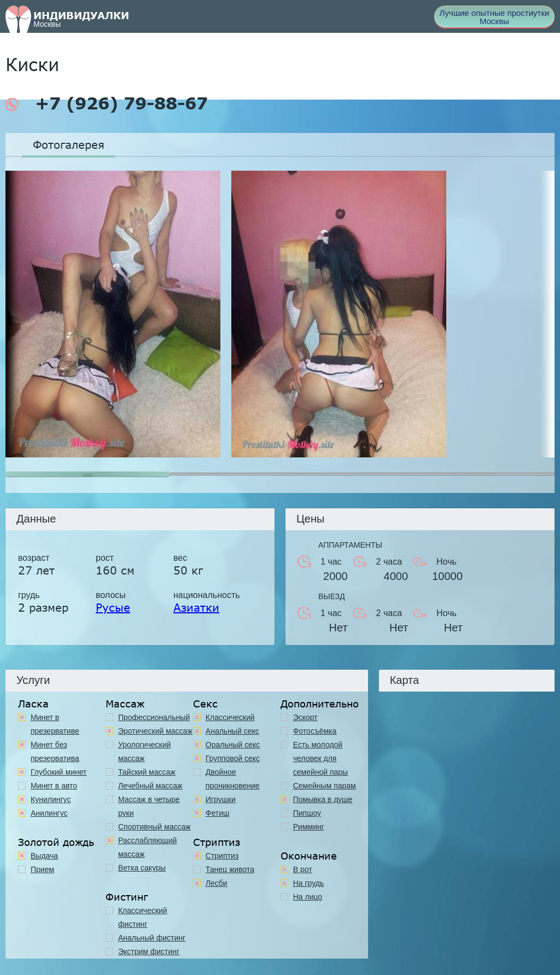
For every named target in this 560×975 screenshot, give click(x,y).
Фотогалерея (69, 144)
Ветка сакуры (142, 868)
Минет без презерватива (55, 751)
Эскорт (305, 717)
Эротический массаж (155, 731)
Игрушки (221, 799)
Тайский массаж (147, 772)
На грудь (309, 883)
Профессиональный (154, 717)
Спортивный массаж (154, 827)
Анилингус (49, 813)
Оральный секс (233, 745)
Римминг (309, 827)
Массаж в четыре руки (149, 806)
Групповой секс (233, 758)
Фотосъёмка (315, 731)
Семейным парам (325, 786)
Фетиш (217, 813)
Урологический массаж (144, 751)
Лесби (217, 883)
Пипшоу (307, 813)
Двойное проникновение (233, 779)
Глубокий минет (59, 772)
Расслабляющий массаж (147, 847)
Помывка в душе (323, 799)
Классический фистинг (143, 917)
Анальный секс (232, 731)
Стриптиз (222, 856)
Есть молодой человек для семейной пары (320, 758)
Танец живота (230, 869)
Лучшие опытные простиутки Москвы (495, 17)
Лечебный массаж (150, 786)
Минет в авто (54, 786)
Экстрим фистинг (149, 951)
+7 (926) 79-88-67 (107, 103)
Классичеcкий (230, 717)
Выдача (44, 856)
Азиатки (196, 607)
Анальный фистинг (152, 938)
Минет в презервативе (55, 724)
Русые (113, 607)
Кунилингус (51, 799)
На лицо (308, 897)
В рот (303, 869)
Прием (42, 869)
